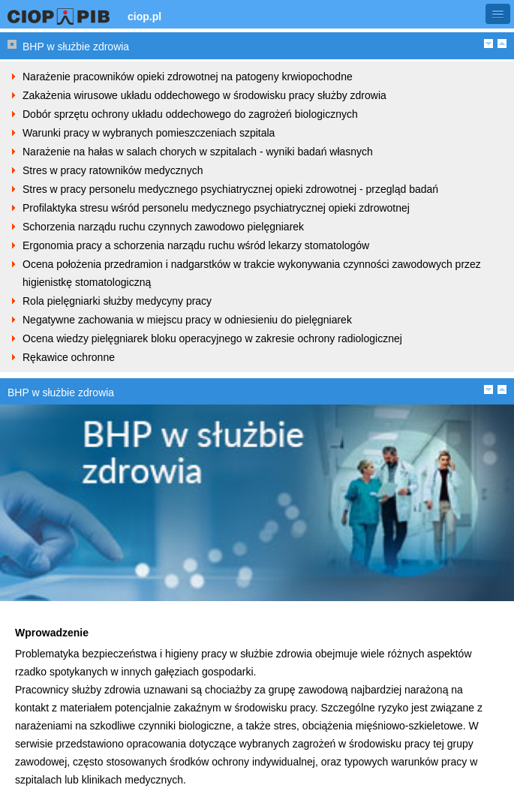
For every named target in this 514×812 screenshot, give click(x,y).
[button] (498, 14)
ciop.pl (144, 17)
